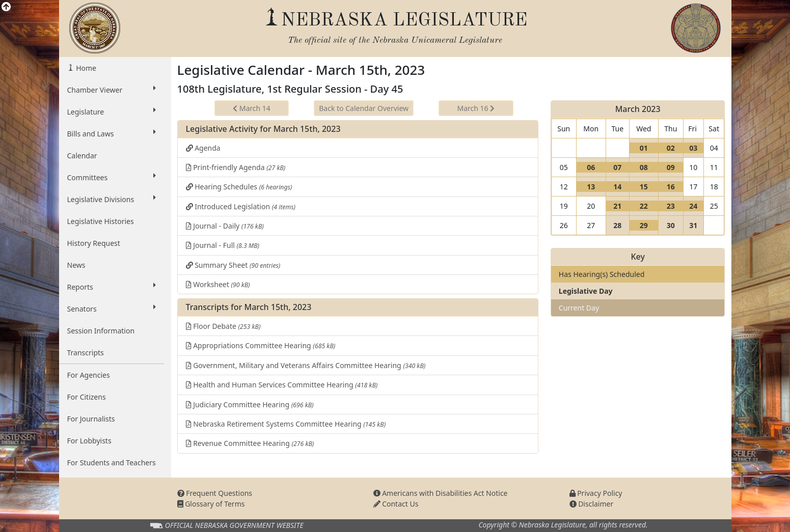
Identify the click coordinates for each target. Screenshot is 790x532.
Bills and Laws (112, 133)
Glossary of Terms (211, 504)
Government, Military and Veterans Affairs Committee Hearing (306, 365)
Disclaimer (592, 504)
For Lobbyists (89, 441)
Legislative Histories (101, 221)
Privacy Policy (596, 493)
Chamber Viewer (112, 90)
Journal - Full (223, 245)
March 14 (252, 108)
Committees (112, 177)
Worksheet (218, 284)
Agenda (203, 148)
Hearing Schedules (239, 187)
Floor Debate (223, 326)
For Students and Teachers (112, 463)
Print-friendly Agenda (236, 167)
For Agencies (89, 375)
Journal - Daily (225, 226)
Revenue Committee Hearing (250, 443)
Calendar (82, 156)
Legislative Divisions (112, 199)
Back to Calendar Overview (364, 108)
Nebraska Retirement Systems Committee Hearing (286, 424)
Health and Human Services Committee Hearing (282, 385)
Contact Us (396, 504)
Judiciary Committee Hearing (250, 404)
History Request (94, 243)
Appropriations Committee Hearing (261, 345)
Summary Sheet (233, 265)
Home (85, 68)
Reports (112, 287)
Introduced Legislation (241, 206)
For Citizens (87, 397)
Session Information (101, 331)
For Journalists (91, 419)
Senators (112, 309)
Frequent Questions (215, 493)
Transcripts (86, 353)
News (76, 265)
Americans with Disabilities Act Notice (441, 493)
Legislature (112, 111)
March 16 (476, 108)
